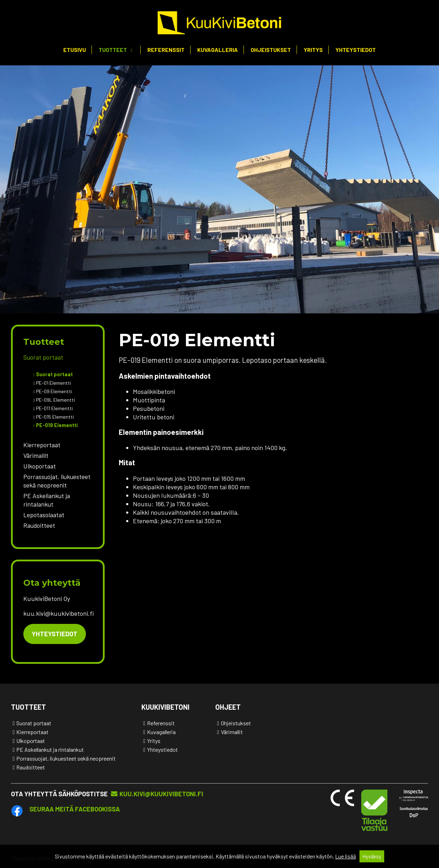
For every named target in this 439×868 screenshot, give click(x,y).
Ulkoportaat (40, 466)
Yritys (313, 50)
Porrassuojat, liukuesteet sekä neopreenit (57, 481)
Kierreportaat (42, 445)
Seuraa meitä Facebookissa (75, 809)
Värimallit (36, 455)
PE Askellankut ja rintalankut (47, 500)
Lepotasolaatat (44, 515)
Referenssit (166, 50)
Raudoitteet (39, 525)
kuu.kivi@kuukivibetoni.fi (161, 794)
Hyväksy (372, 856)
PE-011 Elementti (55, 408)
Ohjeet (228, 707)
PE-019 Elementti (57, 425)
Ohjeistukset (271, 50)
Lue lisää (346, 856)
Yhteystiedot (356, 50)
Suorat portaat (43, 357)
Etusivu (75, 50)
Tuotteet (113, 50)
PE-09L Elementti (56, 400)
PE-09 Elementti (54, 391)
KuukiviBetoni (165, 707)
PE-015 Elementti (55, 417)
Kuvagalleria (218, 50)
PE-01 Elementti (54, 383)
